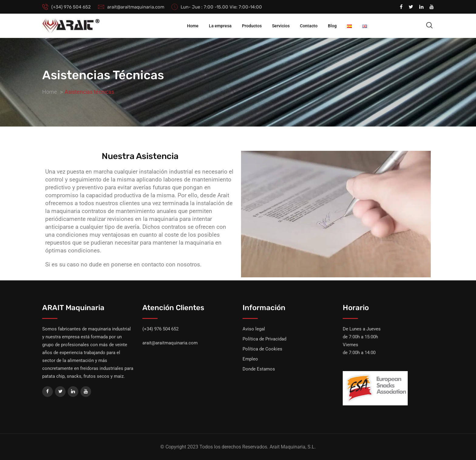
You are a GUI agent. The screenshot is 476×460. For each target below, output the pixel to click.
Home (193, 26)
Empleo (250, 359)
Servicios (281, 26)
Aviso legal (254, 329)
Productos (252, 26)
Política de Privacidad (264, 339)
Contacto (309, 26)
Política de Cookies (262, 349)
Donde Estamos (259, 369)
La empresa (220, 26)
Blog (332, 26)
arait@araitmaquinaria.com (136, 7)
